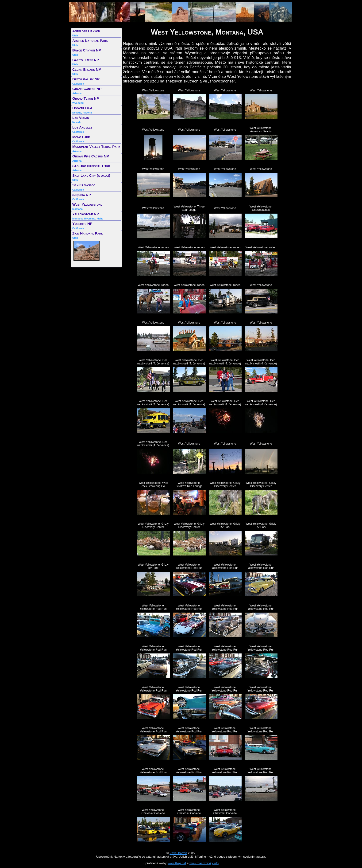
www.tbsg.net (177, 863)
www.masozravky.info (204, 863)
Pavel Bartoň (178, 853)
